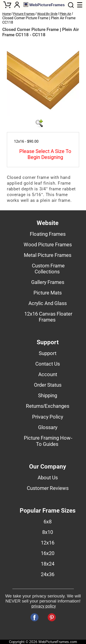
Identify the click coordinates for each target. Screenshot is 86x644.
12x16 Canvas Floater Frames (48, 317)
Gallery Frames (48, 282)
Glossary (48, 427)
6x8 (48, 522)
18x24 (48, 564)
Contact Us (48, 364)
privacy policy (44, 606)
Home (7, 14)
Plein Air (65, 14)
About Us (48, 477)
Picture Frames (24, 14)
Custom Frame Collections (48, 269)
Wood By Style (47, 14)
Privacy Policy (48, 417)
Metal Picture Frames (48, 255)
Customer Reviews (48, 488)
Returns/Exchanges (47, 406)
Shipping (48, 395)
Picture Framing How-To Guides (48, 441)
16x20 (48, 553)
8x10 (48, 532)
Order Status (48, 385)
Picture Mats (48, 293)
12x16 (48, 543)
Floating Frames (48, 234)
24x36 (48, 574)
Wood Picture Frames (48, 244)
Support (48, 353)
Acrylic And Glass (48, 303)
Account (48, 374)
